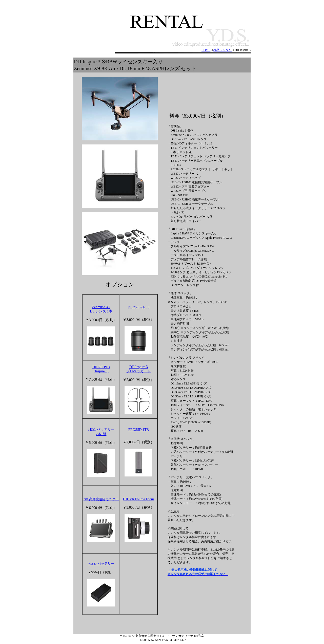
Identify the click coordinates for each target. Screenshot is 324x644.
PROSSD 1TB (139, 430)
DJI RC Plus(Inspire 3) (101, 369)
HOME (206, 50)
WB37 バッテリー (101, 564)
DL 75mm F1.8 (138, 307)
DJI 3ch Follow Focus (138, 499)
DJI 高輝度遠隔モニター (101, 499)
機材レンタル (222, 50)
